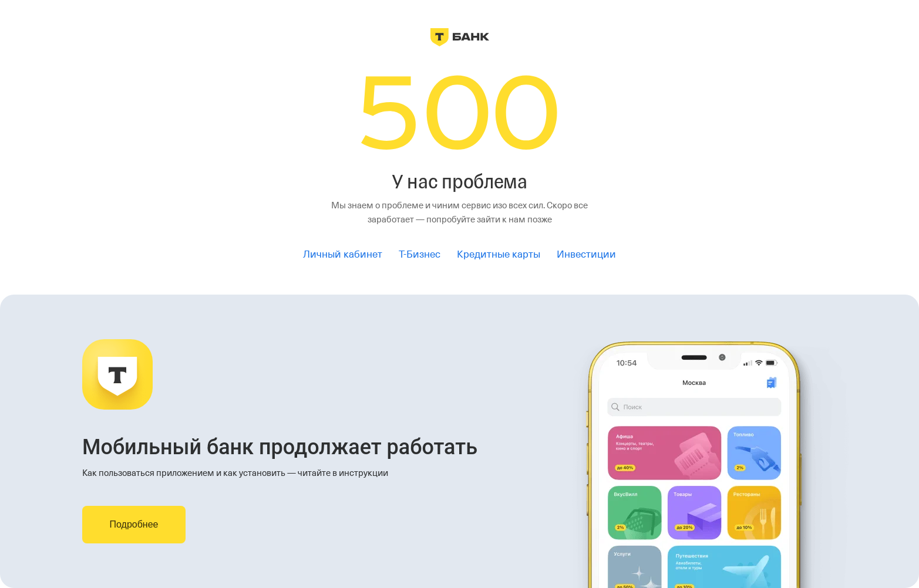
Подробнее (134, 524)
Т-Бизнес (420, 254)
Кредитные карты (499, 254)
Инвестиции (586, 254)
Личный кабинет (343, 254)
